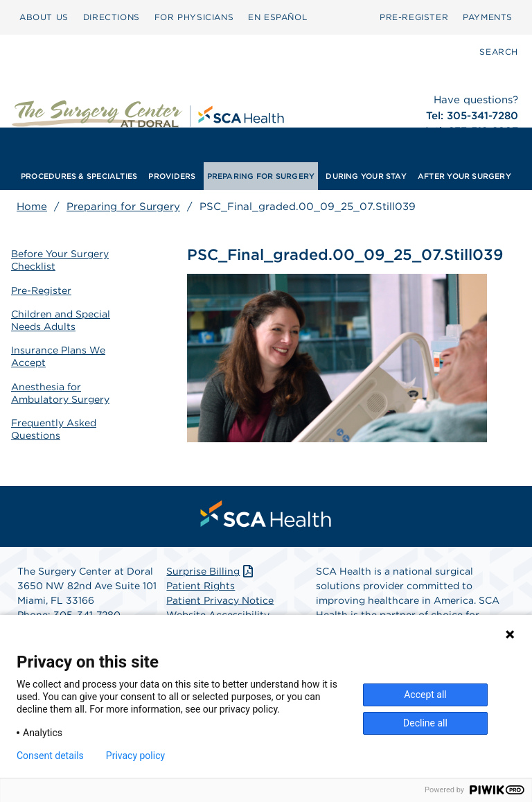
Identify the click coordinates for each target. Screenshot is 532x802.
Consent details (50, 756)
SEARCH (499, 52)
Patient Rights (201, 586)
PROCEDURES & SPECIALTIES (79, 176)
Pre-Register (41, 290)
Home (32, 207)
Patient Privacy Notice (220, 600)
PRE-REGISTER (414, 17)
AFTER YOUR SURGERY (464, 176)
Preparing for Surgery (123, 207)
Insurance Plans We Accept (58, 356)
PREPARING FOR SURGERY (261, 176)
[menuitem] (44, 17)
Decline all (425, 723)
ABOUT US (44, 17)
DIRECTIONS (112, 17)
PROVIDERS (172, 176)
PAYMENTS (488, 17)
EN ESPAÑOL (277, 17)
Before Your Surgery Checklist (60, 260)
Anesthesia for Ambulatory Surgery (60, 393)
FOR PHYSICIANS (194, 17)
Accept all (425, 695)
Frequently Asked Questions (54, 429)
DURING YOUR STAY (366, 176)
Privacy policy (135, 756)
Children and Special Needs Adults (61, 320)
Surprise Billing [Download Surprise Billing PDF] (211, 571)
